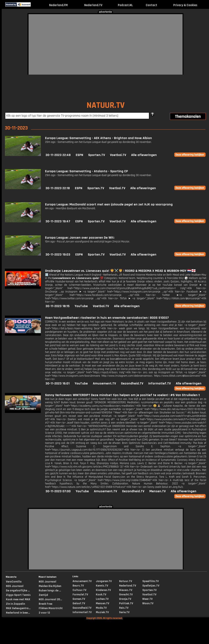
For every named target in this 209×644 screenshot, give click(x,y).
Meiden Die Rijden (50, 586)
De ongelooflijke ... (18, 591)
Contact (151, 5)
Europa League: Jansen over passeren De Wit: (80, 238)
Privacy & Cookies (185, 5)
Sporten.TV (97, 155)
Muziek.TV (102, 612)
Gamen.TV (79, 599)
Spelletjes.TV (151, 586)
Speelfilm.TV (151, 581)
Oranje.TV (125, 599)
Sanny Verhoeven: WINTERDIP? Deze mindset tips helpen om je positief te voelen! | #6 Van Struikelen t (122, 395)
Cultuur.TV (79, 590)
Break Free (45, 604)
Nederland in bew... (18, 613)
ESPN (79, 155)
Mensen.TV (157, 491)
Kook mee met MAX (18, 599)
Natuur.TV (126, 581)
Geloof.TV (79, 603)
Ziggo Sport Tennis (18, 595)
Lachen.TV (102, 599)
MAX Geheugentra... (18, 608)
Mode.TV (101, 608)
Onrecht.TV (126, 595)
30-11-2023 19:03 (58, 255)
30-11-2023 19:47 (58, 221)
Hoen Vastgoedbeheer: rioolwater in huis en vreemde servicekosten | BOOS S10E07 (107, 318)
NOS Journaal (15, 586)
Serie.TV (124, 612)
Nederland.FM (58, 5)
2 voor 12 (44, 613)
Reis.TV (124, 608)
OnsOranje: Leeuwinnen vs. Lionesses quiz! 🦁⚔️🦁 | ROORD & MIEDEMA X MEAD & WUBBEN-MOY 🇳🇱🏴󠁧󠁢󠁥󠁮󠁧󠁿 (120, 271)
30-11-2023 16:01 (58, 384)
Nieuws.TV (126, 590)
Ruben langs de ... (50, 591)
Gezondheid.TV (132, 384)
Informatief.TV (159, 384)
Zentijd (43, 595)
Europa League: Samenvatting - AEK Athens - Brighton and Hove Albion (98, 138)
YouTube (81, 306)
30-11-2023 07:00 (58, 491)
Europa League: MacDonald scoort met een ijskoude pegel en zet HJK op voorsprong (109, 204)
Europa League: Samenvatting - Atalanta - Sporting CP (87, 171)
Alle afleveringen (144, 155)
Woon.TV (148, 603)
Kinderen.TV (103, 590)
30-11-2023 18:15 (58, 306)
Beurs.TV (78, 586)
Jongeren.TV (104, 581)
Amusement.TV (104, 384)
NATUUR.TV (106, 105)
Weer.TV (147, 599)
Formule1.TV (80, 595)
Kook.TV (101, 595)
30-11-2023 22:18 (58, 188)
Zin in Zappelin (15, 604)
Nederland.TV (93, 5)
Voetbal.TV (118, 155)
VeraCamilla (14, 582)
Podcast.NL (125, 5)
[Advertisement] (69, 44)
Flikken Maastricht (51, 608)
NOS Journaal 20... (50, 599)
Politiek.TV (126, 603)
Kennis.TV (102, 586)
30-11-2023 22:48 (58, 155)
